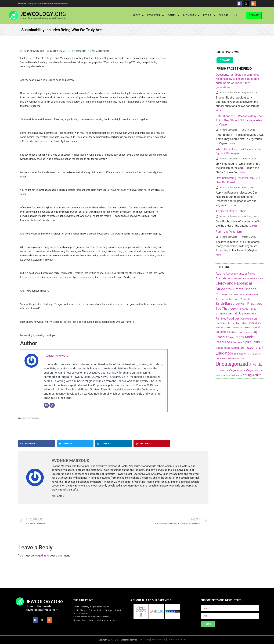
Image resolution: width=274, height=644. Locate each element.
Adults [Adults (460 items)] (220, 273)
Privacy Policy (158, 640)
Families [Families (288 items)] (221, 319)
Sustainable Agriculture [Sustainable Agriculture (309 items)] (230, 348)
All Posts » (58, 496)
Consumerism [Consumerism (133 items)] (222, 299)
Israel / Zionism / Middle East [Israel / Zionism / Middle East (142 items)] (238, 328)
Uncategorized (31, 418)
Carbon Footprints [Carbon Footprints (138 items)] (235, 279)
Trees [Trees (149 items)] (249, 354)
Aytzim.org (144, 640)
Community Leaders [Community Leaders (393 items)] (230, 294)
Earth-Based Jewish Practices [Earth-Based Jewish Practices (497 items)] (239, 304)
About (138, 15)
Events (174, 15)
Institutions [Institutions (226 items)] (255, 323)
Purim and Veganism (229, 232)
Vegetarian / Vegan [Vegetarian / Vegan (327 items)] (242, 370)
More (218, 110)
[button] (236, 15)
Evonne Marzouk (56, 356)
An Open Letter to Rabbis (231, 211)
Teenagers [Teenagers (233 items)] (240, 354)
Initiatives (192, 15)
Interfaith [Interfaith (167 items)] (220, 327)
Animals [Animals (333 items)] (221, 278)
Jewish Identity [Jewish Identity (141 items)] (235, 332)
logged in (40, 556)
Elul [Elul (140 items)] (238, 309)
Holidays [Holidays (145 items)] (245, 323)
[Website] (52, 405)
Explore (223, 15)
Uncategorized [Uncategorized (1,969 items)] (232, 364)
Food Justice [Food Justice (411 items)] (236, 318)
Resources (156, 15)
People (209, 15)
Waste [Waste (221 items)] (258, 370)
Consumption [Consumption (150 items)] (234, 299)
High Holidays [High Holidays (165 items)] (233, 323)
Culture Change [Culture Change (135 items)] (247, 299)
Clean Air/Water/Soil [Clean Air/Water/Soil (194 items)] (253, 279)
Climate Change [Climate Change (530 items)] (244, 289)
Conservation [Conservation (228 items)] (252, 295)
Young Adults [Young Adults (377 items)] (252, 375)
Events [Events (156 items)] (253, 314)
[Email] (46, 405)
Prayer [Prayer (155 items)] (231, 337)
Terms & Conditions (177, 640)
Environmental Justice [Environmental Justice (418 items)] (232, 313)
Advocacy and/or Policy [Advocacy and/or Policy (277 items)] (240, 274)
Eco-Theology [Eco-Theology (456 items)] (226, 309)
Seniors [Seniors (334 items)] (238, 342)
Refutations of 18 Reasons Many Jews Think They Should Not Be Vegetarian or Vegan (240, 120)
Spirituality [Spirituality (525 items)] (252, 342)
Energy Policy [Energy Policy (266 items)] (248, 309)
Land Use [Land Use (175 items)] (247, 332)
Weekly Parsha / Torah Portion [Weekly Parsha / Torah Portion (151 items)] (229, 375)
